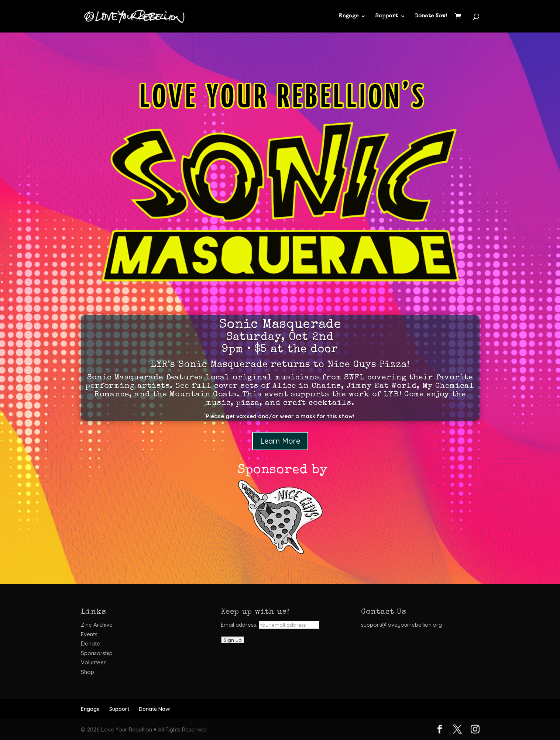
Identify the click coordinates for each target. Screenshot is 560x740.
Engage (348, 16)
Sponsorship (97, 653)
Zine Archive (97, 625)
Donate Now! (431, 16)
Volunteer (93, 662)
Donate (90, 643)
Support (387, 16)
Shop (87, 672)
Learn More (280, 441)
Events (89, 634)
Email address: (270, 625)
